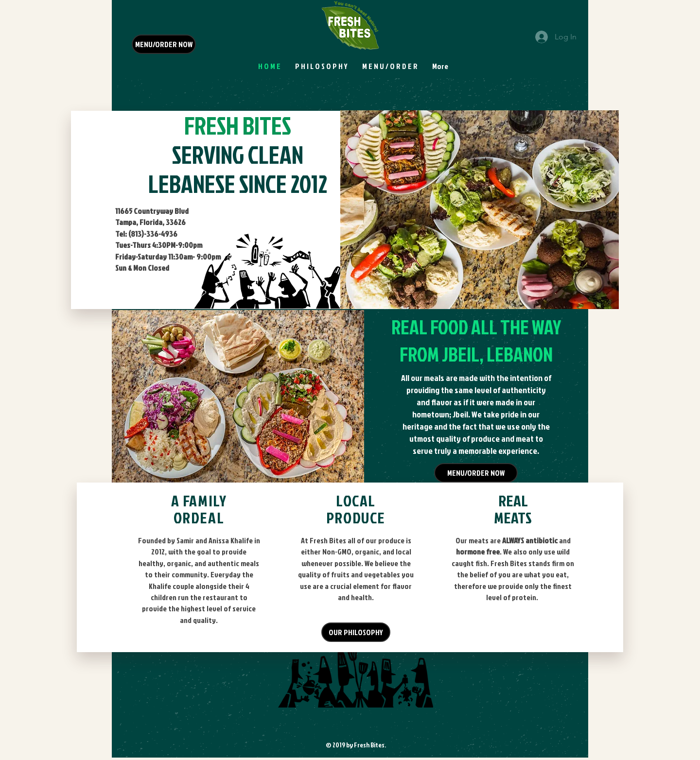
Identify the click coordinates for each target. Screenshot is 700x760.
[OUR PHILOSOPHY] (356, 632)
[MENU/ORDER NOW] (164, 44)
